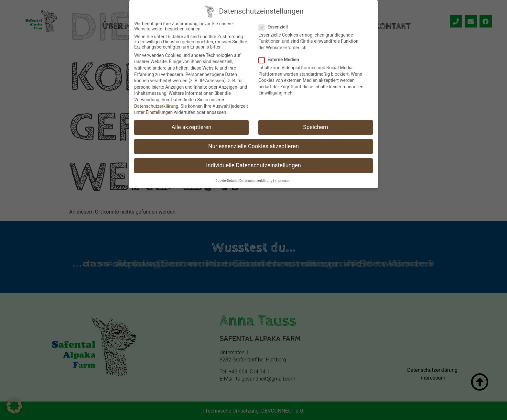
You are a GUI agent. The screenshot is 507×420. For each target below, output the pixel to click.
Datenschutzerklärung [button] (256, 179)
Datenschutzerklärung (156, 104)
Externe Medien (281, 58)
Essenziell (275, 25)
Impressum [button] (283, 179)
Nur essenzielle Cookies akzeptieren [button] (253, 144)
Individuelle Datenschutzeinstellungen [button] (253, 163)
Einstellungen (159, 110)
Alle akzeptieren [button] (191, 125)
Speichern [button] (315, 125)
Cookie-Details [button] (226, 179)
